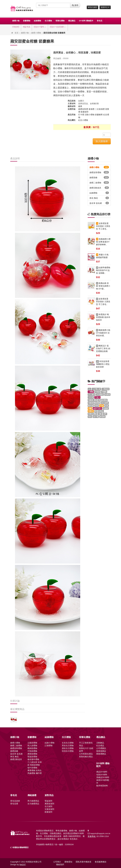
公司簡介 (57, 862)
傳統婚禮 (16, 27)
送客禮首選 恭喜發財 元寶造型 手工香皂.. (103, 226)
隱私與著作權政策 (84, 862)
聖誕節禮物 (32, 757)
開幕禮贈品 (101, 754)
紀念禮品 (100, 746)
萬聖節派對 (50, 804)
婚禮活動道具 (99, 188)
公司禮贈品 (101, 748)
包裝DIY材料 (102, 775)
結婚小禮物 (50, 743)
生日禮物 (48, 21)
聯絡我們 (60, 865)
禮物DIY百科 (40, 27)
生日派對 (49, 806)
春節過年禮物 (33, 759)
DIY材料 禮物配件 (86, 21)
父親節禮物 (32, 743)
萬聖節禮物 (32, 754)
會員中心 (105, 7)
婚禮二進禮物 (99, 183)
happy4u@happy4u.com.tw (100, 834)
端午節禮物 (32, 768)
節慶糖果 (99, 115)
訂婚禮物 (49, 746)
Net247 (23, 865)
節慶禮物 (27, 21)
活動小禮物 (90, 115)
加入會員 (92, 7)
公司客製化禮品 (86, 754)
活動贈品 (100, 743)
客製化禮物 (60, 21)
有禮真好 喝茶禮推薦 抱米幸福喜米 (103, 317)
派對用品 (27, 27)
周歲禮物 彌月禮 (35, 773)
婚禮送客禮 (83, 109)
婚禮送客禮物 (99, 172)
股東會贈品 (101, 751)
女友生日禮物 (68, 743)
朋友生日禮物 (68, 748)
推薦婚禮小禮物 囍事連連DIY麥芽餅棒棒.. (103, 242)
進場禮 (91, 109)
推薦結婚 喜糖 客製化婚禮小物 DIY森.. (103, 286)
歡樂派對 (85, 112)
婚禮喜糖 (99, 177)
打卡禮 (81, 115)
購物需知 (68, 862)
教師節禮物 (32, 748)
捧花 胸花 (99, 198)
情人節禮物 (32, 746)
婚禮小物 (16, 21)
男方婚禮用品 (33, 801)
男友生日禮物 (68, 746)
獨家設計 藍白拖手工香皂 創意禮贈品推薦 (103, 348)
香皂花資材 (15, 801)
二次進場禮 (100, 109)
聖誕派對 (49, 801)
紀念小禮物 (83, 120)
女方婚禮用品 (33, 804)
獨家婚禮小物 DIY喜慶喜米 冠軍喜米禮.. (103, 333)
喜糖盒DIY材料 (103, 777)
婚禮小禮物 (36, 33)
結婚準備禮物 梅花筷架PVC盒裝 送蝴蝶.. (103, 270)
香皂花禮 (14, 804)
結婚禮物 (37, 21)
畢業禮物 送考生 (35, 770)
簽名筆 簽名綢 (99, 203)
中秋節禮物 (32, 751)
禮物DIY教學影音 (58, 27)
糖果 (80, 106)
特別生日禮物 (68, 751)
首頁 (17, 33)
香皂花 (100, 21)
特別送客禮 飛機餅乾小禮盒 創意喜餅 (103, 364)
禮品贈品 (72, 21)
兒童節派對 (50, 809)
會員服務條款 (101, 862)
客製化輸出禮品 (86, 757)
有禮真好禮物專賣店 (20, 847)
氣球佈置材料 (102, 786)
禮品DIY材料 (102, 772)
